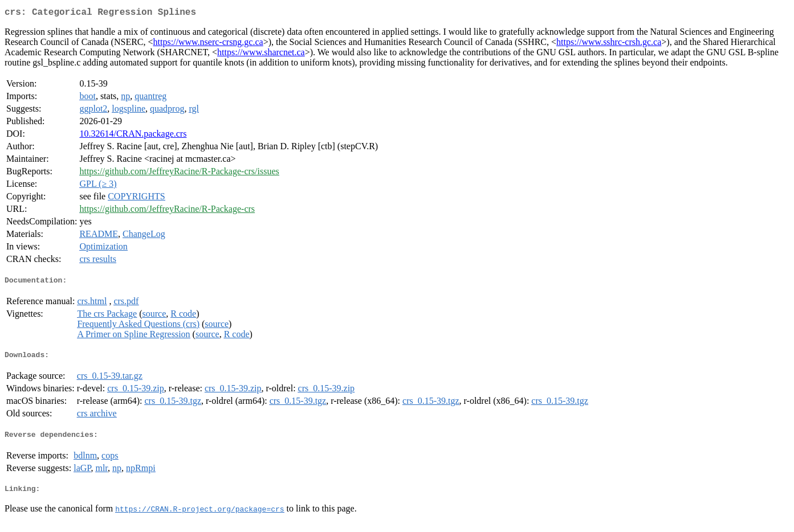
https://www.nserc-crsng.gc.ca (208, 44)
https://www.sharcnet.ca (261, 54)
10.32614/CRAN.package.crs (133, 136)
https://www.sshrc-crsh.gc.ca (609, 44)
